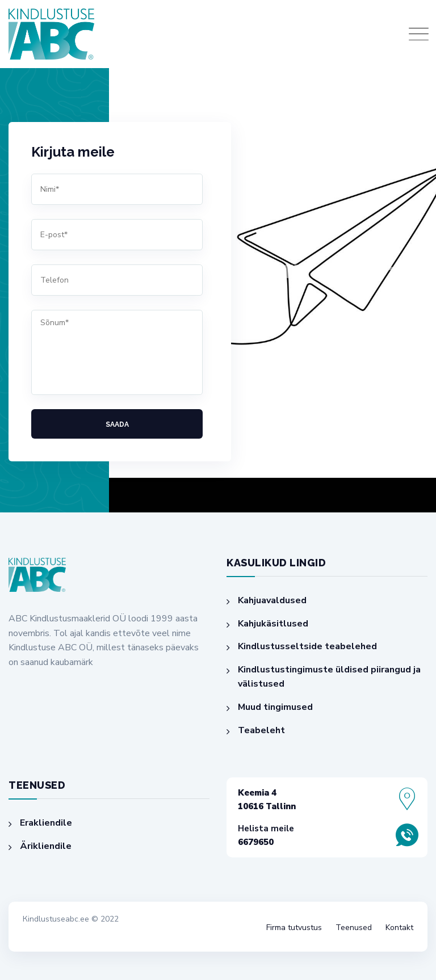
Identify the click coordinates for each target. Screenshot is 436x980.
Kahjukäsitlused (273, 624)
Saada (117, 424)
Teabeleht (261, 730)
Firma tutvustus (294, 928)
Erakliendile (46, 823)
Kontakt (399, 928)
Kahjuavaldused (272, 600)
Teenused (354, 928)
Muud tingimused (275, 707)
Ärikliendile (46, 846)
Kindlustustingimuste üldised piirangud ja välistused (329, 677)
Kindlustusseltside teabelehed (307, 646)
